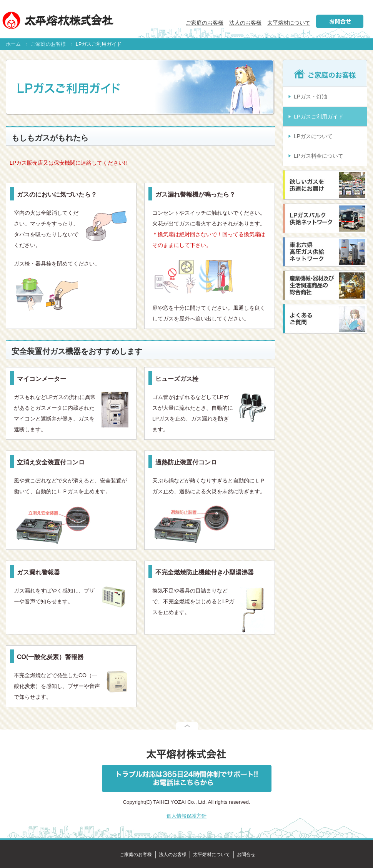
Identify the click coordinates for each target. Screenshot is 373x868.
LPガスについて (313, 136)
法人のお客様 (245, 23)
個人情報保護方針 (186, 816)
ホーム (13, 44)
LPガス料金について (319, 156)
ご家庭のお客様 (205, 23)
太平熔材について (289, 23)
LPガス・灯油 (311, 97)
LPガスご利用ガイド (319, 117)
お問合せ (246, 855)
